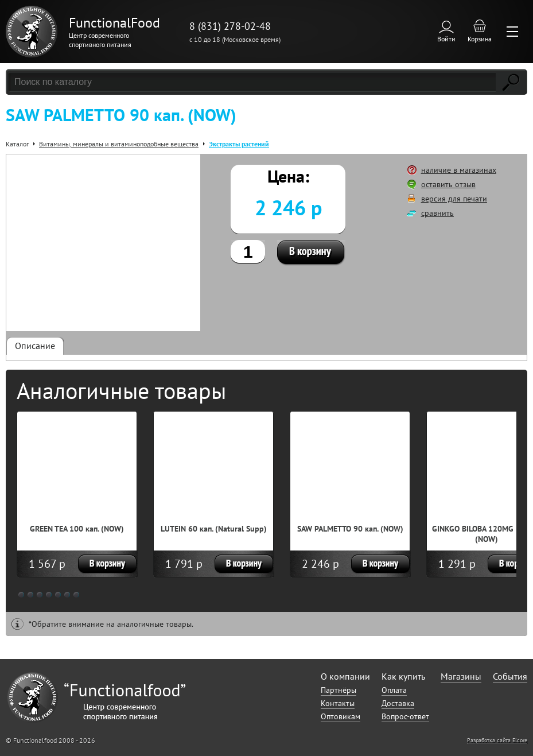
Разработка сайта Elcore (497, 740)
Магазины (461, 676)
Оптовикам (341, 716)
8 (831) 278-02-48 (230, 26)
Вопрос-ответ (405, 716)
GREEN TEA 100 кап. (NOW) (77, 529)
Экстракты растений (239, 144)
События (510, 676)
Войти (446, 39)
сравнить (437, 213)
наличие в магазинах (459, 170)
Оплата (394, 690)
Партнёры (339, 690)
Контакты (338, 703)
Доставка (398, 703)
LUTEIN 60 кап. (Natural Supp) (214, 529)
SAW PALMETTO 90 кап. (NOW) (350, 529)
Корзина (480, 39)
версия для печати (454, 199)
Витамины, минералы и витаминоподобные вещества (119, 144)
